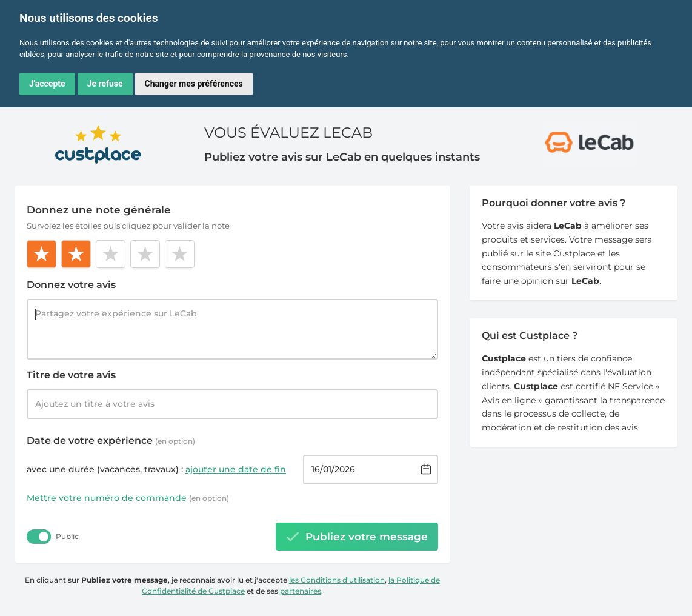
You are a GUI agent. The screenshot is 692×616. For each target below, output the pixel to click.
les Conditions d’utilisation (337, 580)
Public (67, 536)
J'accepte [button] (47, 84)
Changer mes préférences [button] (194, 84)
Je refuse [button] (105, 84)
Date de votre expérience (111, 440)
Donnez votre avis (71, 285)
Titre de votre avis (71, 375)
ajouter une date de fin (236, 469)
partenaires (301, 591)
